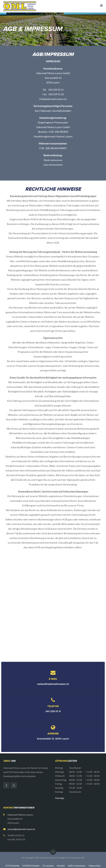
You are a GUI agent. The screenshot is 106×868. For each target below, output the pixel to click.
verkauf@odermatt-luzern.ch (53, 684)
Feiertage (60, 798)
